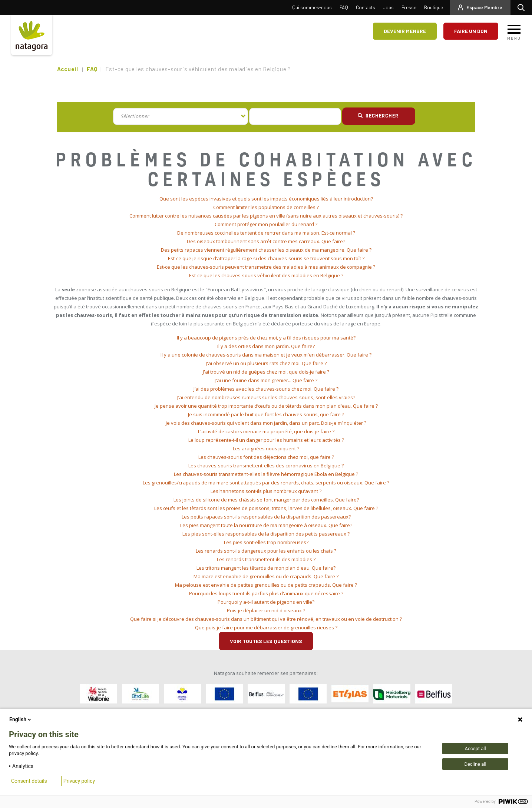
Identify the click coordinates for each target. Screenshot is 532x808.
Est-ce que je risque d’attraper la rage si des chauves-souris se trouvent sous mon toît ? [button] (266, 258)
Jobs (388, 7)
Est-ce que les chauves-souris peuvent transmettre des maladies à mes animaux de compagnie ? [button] (266, 267)
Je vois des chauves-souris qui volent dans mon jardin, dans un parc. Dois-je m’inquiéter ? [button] (266, 423)
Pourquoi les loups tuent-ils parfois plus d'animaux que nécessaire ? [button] (266, 593)
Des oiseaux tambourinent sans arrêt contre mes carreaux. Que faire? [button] (266, 241)
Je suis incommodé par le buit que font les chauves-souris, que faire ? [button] (266, 414)
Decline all (475, 764)
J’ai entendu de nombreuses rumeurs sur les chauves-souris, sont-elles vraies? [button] (266, 397)
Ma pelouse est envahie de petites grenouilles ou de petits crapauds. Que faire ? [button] (266, 585)
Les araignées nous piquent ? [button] (266, 448)
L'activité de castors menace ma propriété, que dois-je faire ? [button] (266, 431)
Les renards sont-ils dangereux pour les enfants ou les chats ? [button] (266, 551)
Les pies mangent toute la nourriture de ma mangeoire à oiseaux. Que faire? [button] (266, 525)
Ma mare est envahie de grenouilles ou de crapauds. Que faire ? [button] (266, 576)
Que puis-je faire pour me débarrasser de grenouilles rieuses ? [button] (266, 627)
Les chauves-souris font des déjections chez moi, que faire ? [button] (266, 457)
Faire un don (471, 31)
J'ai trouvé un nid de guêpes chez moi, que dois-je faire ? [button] (266, 372)
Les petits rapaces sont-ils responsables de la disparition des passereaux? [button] (266, 517)
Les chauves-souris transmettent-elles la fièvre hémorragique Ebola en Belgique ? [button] (266, 474)
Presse (409, 7)
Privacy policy (79, 781)
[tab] (266, 199)
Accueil (68, 69)
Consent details (29, 781)
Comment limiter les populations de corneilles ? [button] (266, 207)
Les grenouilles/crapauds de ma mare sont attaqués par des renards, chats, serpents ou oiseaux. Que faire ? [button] (266, 483)
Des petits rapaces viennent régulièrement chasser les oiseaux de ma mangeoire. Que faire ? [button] (266, 250)
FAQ (344, 7)
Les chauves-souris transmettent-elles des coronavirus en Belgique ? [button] (266, 466)
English (21, 719)
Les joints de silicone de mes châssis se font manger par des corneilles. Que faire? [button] (266, 500)
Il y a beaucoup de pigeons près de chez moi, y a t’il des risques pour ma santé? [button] (266, 338)
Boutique (434, 7)
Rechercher (523, 7)
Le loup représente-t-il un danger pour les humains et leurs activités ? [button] (266, 440)
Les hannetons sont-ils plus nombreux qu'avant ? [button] (266, 491)
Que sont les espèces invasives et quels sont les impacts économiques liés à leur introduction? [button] (266, 199)
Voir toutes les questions (266, 641)
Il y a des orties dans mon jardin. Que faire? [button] (266, 346)
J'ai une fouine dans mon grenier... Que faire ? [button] (266, 380)
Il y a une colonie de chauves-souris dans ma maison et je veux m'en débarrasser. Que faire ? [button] (266, 355)
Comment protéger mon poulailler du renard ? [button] (266, 224)
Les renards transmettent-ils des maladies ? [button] (266, 559)
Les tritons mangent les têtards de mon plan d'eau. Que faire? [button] (266, 568)
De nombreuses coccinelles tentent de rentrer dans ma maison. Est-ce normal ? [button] (266, 233)
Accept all (475, 749)
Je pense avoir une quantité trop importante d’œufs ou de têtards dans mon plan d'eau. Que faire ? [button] (266, 406)
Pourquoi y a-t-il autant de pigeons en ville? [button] (266, 602)
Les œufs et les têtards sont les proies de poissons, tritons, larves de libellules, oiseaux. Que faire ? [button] (266, 508)
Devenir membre (405, 31)
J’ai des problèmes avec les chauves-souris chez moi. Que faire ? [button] (266, 389)
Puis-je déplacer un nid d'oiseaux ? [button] (266, 610)
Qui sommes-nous (312, 7)
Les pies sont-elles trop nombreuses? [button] (266, 542)
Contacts (366, 7)
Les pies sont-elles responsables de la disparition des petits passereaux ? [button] (266, 534)
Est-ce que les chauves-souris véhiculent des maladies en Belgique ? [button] (266, 275)
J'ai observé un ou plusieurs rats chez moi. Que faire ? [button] (266, 363)
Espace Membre (484, 7)
